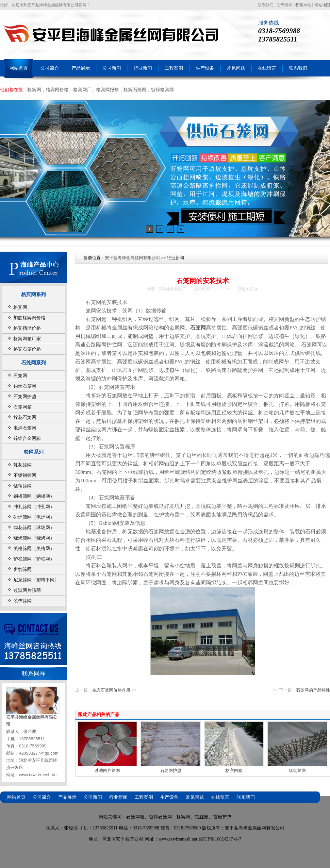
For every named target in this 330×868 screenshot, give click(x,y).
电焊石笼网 (25, 428)
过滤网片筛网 (27, 590)
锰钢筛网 (23, 486)
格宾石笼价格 (27, 349)
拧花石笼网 (25, 417)
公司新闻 (112, 68)
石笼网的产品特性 (313, 690)
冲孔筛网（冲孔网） (34, 507)
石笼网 (20, 376)
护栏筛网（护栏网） (34, 559)
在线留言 (267, 68)
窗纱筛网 (23, 569)
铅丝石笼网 (25, 386)
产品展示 (81, 68)
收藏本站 (303, 5)
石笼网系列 (33, 363)
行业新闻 (143, 68)
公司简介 (50, 68)
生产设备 (205, 68)
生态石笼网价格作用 (111, 690)
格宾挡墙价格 (27, 328)
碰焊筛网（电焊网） (34, 517)
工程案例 (174, 68)
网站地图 (322, 5)
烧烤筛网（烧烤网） (34, 538)
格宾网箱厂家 (27, 339)
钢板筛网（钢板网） (34, 496)
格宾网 (20, 307)
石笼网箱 (23, 407)
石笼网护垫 (25, 397)
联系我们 (266, 5)
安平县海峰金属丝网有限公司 (132, 258)
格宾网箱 (234, 770)
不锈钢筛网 (25, 475)
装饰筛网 (23, 601)
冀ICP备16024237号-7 (220, 839)
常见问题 (236, 68)
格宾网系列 (33, 294)
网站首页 (19, 68)
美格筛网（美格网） (34, 549)
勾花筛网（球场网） (34, 528)
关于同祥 (284, 5)
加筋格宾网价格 (29, 318)
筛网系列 (34, 452)
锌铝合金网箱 (27, 438)
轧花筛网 (23, 465)
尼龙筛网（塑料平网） (36, 580)
